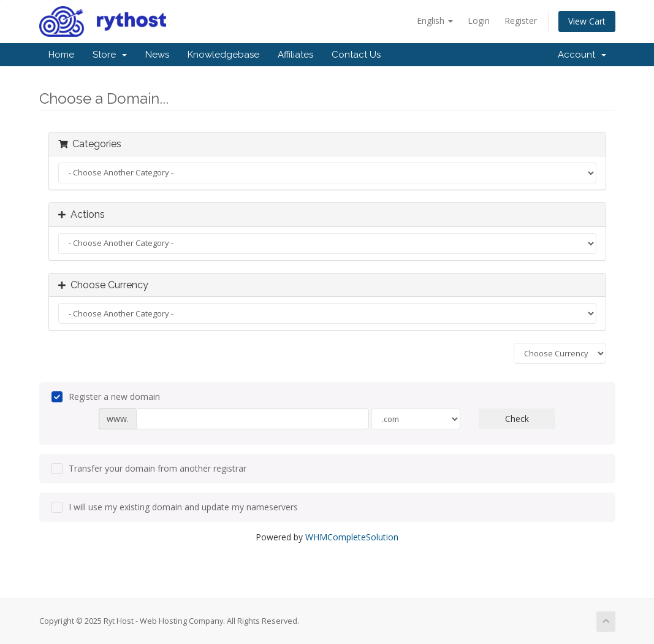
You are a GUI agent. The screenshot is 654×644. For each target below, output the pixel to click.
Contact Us (356, 55)
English (435, 21)
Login (479, 21)
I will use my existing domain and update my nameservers (175, 507)
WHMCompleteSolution (352, 537)
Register (521, 21)
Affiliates (295, 55)
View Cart (587, 21)
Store (110, 55)
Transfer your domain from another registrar (149, 469)
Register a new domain (106, 397)
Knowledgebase (223, 55)
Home (61, 55)
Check (517, 419)
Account (582, 55)
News (157, 55)
